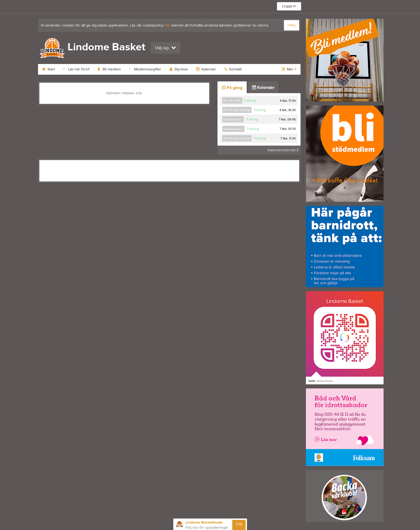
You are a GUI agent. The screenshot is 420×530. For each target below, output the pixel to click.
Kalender (206, 69)
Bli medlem (109, 69)
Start (48, 69)
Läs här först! (76, 69)
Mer (289, 69)
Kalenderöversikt (283, 150)
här (167, 25)
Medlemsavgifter (145, 69)
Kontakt (233, 69)
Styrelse (179, 69)
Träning (250, 101)
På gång (232, 88)
